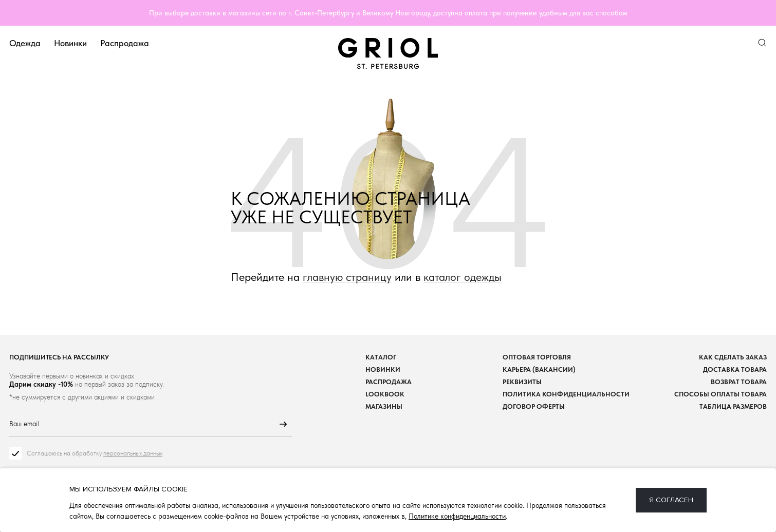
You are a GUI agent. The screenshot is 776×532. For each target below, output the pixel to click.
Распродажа (125, 43)
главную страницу (347, 277)
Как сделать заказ (733, 357)
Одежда (25, 43)
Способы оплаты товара (720, 394)
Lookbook (385, 394)
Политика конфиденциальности (566, 394)
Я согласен (671, 500)
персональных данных (133, 454)
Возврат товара (739, 382)
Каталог (381, 357)
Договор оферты (534, 406)
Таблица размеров (733, 406)
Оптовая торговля (537, 357)
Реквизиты (522, 382)
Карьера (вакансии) (539, 369)
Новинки (70, 43)
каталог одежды (463, 277)
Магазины (384, 406)
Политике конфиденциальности (457, 516)
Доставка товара (735, 369)
